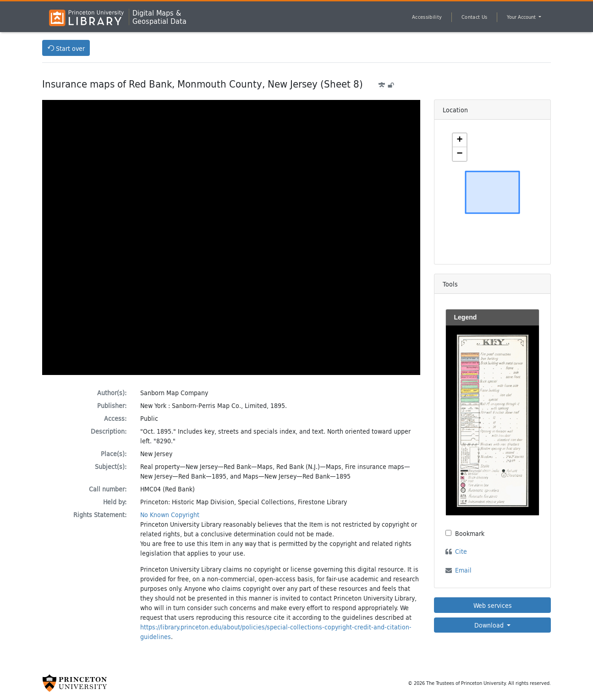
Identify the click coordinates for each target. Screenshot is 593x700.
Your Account (522, 17)
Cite (461, 551)
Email (463, 570)
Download (490, 625)
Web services (493, 605)
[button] (460, 140)
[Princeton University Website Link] (75, 683)
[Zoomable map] (493, 192)
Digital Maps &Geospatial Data (159, 17)
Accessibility (427, 17)
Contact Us (474, 17)
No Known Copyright (170, 515)
